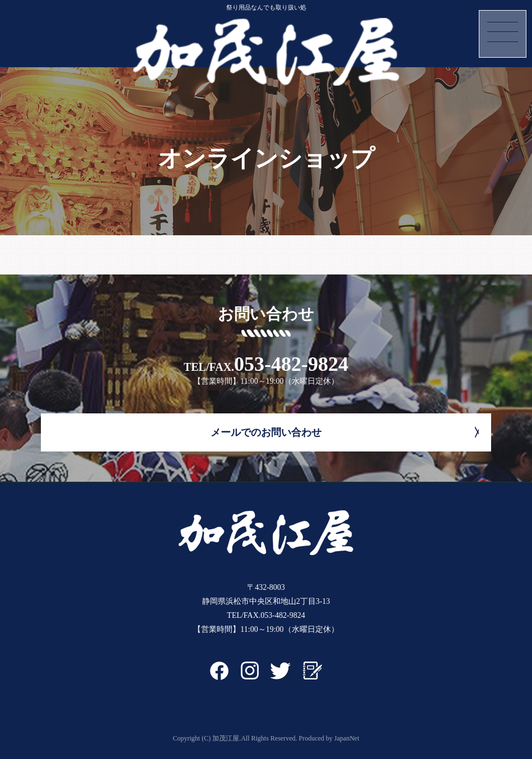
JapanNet (347, 738)
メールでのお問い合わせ (266, 432)
